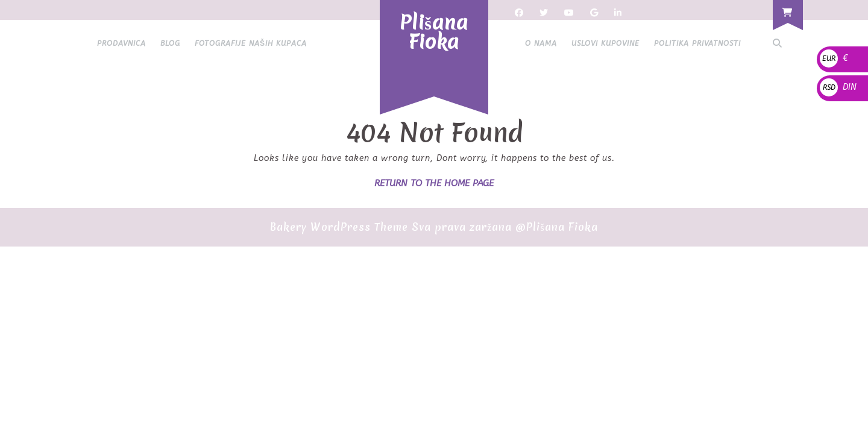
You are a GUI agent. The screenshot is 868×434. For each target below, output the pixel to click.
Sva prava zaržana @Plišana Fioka (505, 227)
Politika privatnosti (697, 43)
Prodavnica (121, 43)
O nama (541, 43)
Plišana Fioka (434, 32)
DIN (838, 87)
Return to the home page (434, 183)
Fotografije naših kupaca (251, 43)
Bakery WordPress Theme (339, 227)
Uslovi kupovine (605, 43)
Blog (170, 43)
